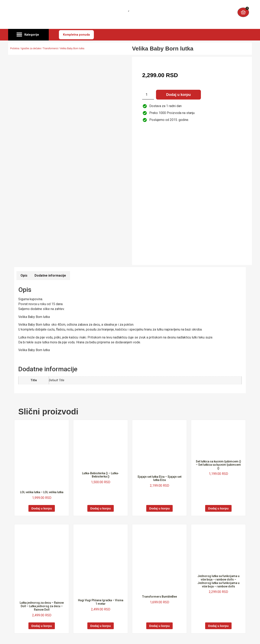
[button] (28, 35)
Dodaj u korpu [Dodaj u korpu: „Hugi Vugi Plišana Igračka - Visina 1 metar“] (101, 626)
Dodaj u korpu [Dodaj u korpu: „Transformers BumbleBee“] (160, 626)
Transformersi (50, 48)
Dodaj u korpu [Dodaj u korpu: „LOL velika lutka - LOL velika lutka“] (42, 508)
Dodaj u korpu (178, 95)
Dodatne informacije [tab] (50, 275)
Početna (15, 48)
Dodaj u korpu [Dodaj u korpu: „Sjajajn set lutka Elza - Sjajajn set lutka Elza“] (160, 508)
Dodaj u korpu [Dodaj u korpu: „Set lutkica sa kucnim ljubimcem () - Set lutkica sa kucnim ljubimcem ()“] (218, 508)
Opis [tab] (24, 275)
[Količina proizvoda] (148, 95)
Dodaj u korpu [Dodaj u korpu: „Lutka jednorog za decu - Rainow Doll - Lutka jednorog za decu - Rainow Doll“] (42, 626)
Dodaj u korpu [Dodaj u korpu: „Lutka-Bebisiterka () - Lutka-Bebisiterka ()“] (101, 508)
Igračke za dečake (31, 48)
